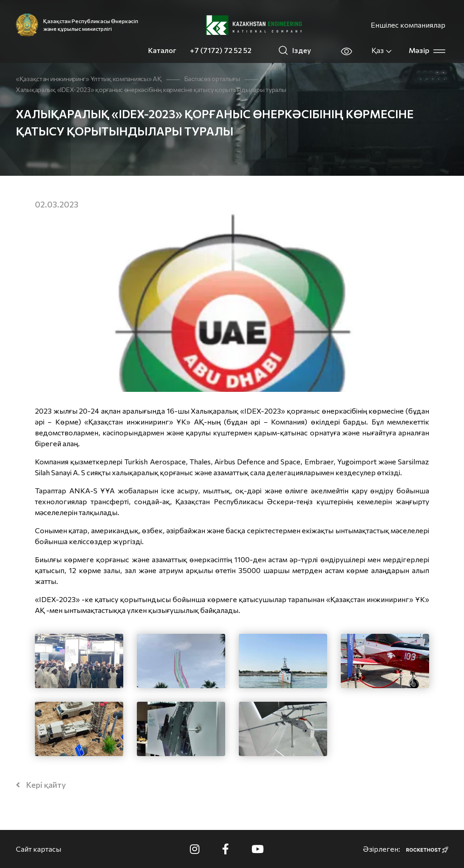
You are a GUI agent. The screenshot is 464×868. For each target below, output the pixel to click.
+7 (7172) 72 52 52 (221, 50)
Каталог (162, 50)
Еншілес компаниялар (408, 25)
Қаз (382, 50)
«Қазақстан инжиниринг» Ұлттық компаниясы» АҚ (89, 79)
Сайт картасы (39, 849)
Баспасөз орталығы (212, 79)
